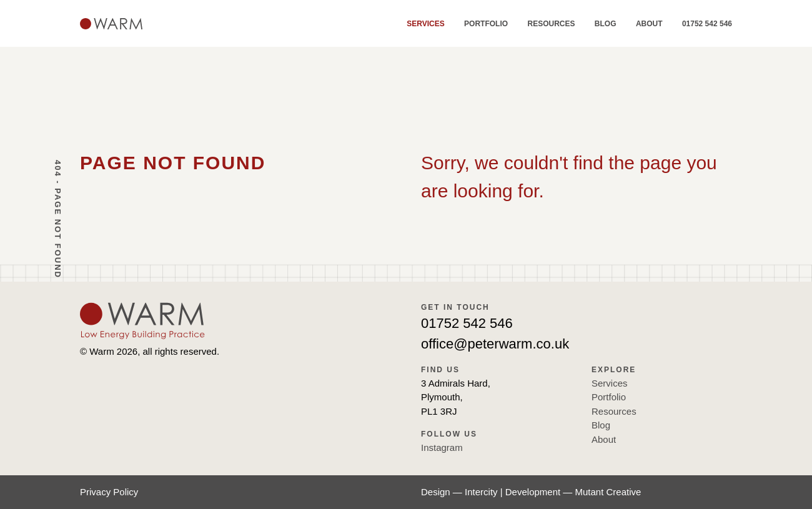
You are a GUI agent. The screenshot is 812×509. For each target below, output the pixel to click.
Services (425, 24)
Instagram (442, 447)
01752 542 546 (707, 24)
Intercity (481, 492)
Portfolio (486, 24)
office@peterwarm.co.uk (495, 344)
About (649, 24)
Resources (551, 24)
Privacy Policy (109, 492)
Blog (606, 24)
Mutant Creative (608, 492)
